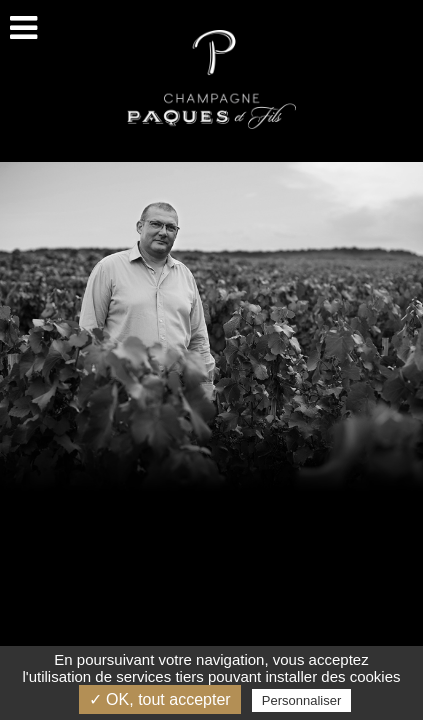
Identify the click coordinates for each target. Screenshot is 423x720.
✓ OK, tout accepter (160, 699)
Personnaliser (302, 700)
